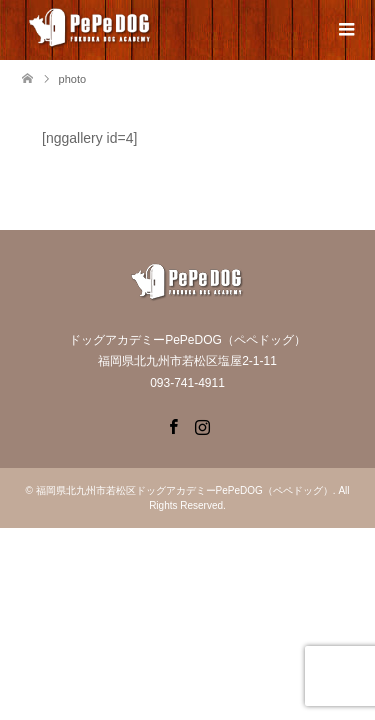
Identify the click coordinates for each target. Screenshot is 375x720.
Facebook (173, 425)
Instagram (202, 425)
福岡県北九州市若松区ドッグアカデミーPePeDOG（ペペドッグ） (184, 490)
